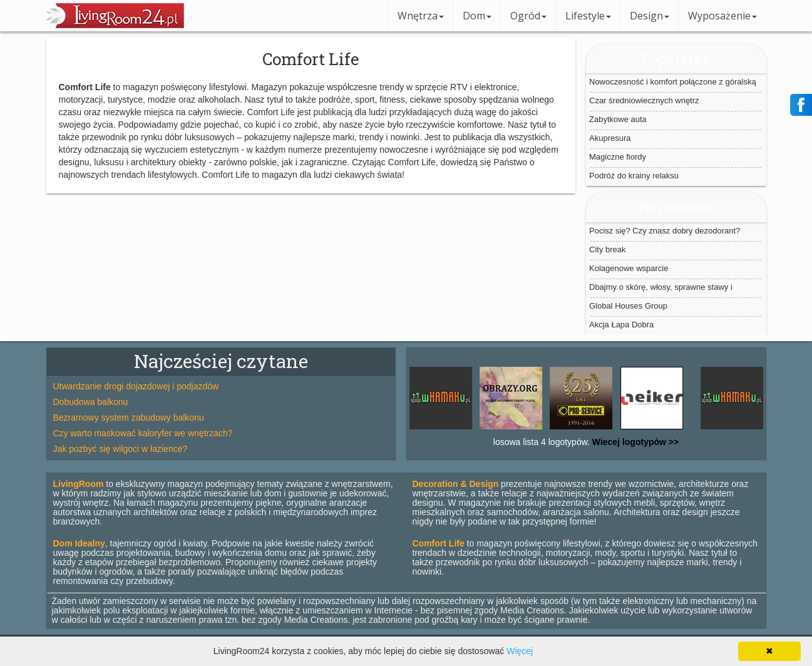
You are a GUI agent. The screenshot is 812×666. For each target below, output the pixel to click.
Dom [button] (477, 16)
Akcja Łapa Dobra (621, 325)
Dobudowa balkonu (91, 402)
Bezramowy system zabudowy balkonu (129, 418)
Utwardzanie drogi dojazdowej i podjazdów (136, 386)
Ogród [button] (528, 16)
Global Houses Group (628, 306)
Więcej (520, 651)
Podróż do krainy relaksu (634, 176)
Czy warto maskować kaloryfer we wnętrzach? (143, 433)
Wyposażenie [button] (722, 16)
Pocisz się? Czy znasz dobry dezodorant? (665, 231)
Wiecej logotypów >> (634, 442)
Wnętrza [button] (421, 16)
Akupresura (610, 138)
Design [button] (650, 16)
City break (608, 249)
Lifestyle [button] (588, 16)
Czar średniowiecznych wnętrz (644, 100)
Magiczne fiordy (618, 157)
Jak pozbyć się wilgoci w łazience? (121, 449)
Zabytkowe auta (618, 119)
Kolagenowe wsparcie (629, 268)
